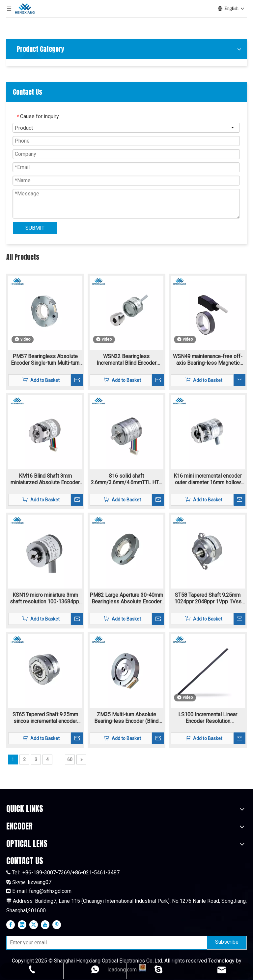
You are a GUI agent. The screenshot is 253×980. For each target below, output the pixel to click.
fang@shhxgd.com (50, 891)
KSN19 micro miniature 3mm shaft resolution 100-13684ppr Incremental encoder (45, 598)
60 (70, 760)
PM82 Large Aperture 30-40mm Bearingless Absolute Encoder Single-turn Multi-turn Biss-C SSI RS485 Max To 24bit (126, 598)
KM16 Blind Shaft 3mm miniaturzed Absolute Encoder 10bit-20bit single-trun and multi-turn (45, 479)
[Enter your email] (105, 943)
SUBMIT (35, 228)
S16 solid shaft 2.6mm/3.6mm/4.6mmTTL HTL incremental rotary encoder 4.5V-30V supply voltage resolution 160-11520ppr (126, 479)
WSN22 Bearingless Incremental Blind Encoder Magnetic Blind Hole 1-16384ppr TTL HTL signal (126, 360)
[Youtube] (45, 925)
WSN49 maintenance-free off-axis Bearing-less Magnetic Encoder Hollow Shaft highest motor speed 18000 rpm (208, 360)
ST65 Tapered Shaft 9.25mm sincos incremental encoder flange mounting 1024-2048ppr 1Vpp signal (45, 718)
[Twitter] (34, 925)
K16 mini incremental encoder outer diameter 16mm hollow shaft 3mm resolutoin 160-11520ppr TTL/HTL (208, 479)
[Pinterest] (57, 925)
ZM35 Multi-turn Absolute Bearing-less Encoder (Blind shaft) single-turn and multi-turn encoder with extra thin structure (126, 718)
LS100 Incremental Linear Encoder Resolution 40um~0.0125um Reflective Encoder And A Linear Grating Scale (208, 718)
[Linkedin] (22, 925)
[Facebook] (11, 925)
